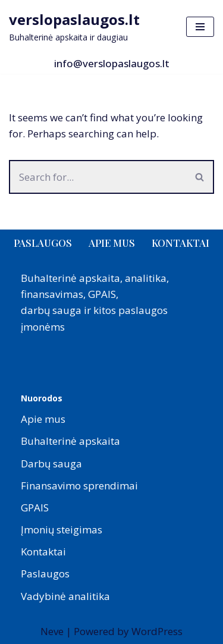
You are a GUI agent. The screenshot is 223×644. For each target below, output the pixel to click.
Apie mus (112, 243)
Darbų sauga (51, 464)
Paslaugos (43, 243)
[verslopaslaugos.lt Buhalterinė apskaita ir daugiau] (74, 26)
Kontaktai (180, 243)
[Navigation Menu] (200, 27)
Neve (52, 631)
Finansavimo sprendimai (79, 486)
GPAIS (35, 508)
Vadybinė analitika (65, 596)
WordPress (157, 631)
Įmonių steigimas (62, 530)
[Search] (98, 177)
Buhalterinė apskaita (70, 441)
